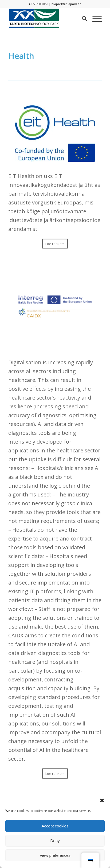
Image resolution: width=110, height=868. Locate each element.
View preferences (55, 855)
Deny (55, 841)
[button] (102, 800)
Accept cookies (55, 826)
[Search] (82, 18)
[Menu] (94, 18)
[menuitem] (82, 18)
